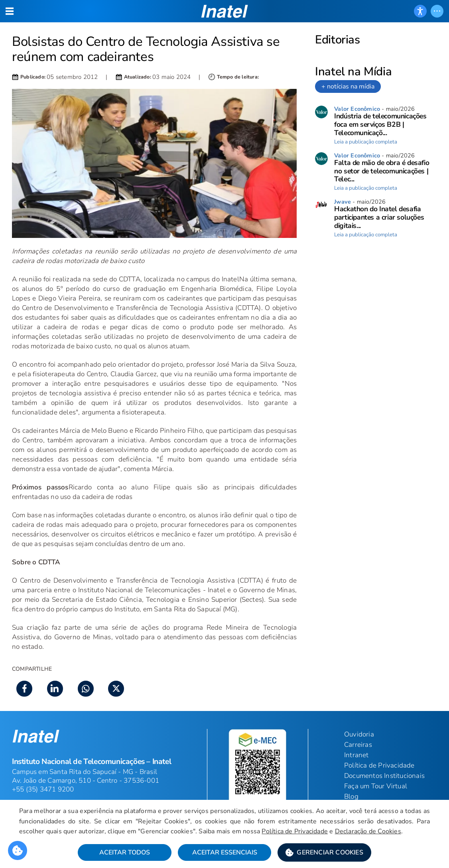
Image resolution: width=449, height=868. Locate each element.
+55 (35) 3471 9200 (43, 789)
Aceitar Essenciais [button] (225, 852)
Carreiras (358, 745)
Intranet (356, 755)
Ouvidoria (359, 734)
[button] (324, 852)
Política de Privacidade (295, 831)
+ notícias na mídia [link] (348, 86)
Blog (351, 796)
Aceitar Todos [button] (125, 852)
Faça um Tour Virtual (376, 786)
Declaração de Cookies (368, 831)
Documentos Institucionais (384, 776)
